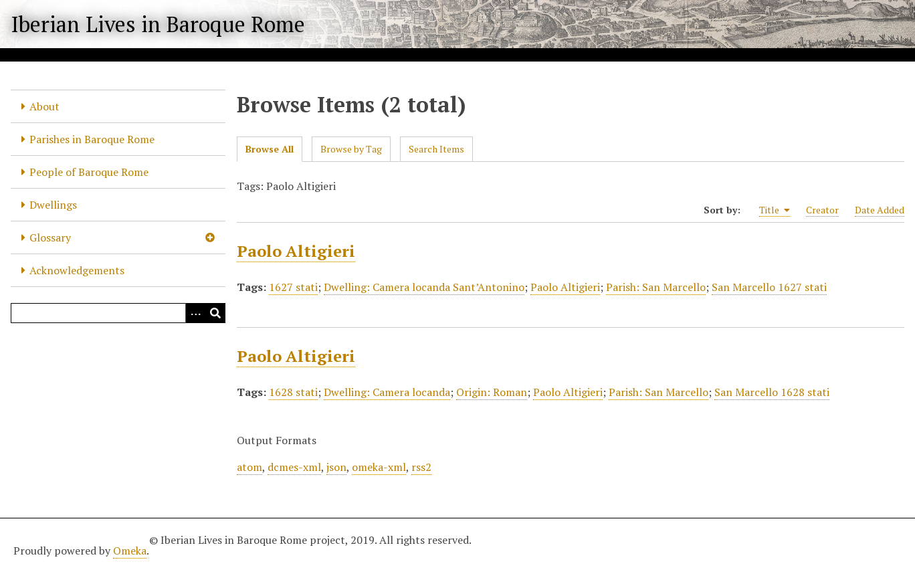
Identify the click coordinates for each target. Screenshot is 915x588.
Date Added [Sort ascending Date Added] (880, 210)
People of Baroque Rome (89, 172)
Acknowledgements (77, 270)
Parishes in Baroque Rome (92, 139)
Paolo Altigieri (296, 251)
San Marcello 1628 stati (772, 392)
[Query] (118, 313)
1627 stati (293, 287)
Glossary (50, 237)
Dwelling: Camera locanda (387, 392)
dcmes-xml (294, 467)
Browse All (270, 149)
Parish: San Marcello (656, 287)
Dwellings (53, 205)
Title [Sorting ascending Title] (775, 210)
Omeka (130, 551)
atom (249, 467)
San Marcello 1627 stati (769, 287)
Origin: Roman (492, 392)
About (44, 106)
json (336, 467)
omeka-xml (379, 467)
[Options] (195, 313)
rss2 (421, 467)
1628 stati (293, 392)
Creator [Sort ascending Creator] (822, 210)
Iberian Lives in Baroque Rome (158, 24)
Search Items (436, 149)
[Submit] (215, 313)
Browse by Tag (351, 149)
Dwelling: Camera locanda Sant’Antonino (424, 287)
